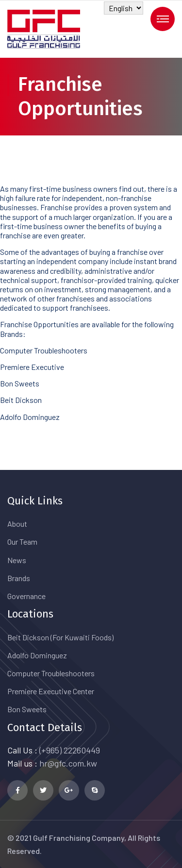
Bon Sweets (27, 709)
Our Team (22, 542)
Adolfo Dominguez (37, 655)
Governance (26, 596)
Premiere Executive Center (51, 691)
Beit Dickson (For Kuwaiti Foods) (60, 637)
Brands (19, 578)
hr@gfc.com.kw (68, 763)
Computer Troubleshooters (51, 673)
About (17, 524)
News (17, 560)
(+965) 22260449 (70, 750)
